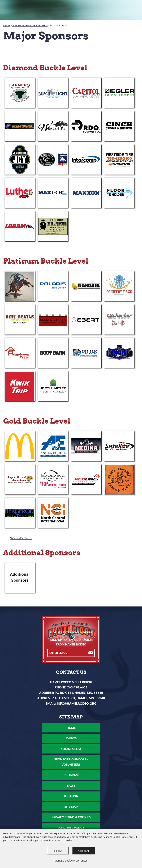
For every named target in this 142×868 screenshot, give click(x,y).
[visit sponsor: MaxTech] (53, 193)
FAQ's (71, 786)
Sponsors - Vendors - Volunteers (30, 25)
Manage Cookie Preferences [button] (71, 860)
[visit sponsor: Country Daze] (119, 286)
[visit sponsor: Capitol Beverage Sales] (86, 93)
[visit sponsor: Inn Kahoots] (20, 286)
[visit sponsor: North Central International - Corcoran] (53, 513)
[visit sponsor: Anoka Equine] (53, 446)
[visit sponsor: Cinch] (119, 126)
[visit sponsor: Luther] (20, 193)
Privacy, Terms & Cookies (71, 817)
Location (71, 796)
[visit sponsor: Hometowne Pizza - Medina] (20, 353)
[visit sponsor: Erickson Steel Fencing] (53, 226)
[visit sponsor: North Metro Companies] (53, 386)
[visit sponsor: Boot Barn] (53, 353)
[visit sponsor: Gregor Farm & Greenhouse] (20, 479)
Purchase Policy (71, 828)
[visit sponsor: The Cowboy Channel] (53, 159)
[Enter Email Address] (67, 653)
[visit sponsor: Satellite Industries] (119, 446)
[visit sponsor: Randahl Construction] (86, 286)
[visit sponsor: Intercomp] (86, 159)
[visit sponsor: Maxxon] (86, 193)
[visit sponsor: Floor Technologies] (119, 193)
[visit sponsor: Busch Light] (53, 93)
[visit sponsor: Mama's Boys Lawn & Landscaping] (53, 319)
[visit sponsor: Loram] (20, 226)
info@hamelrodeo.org (77, 703)
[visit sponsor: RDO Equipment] (86, 126)
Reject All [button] (58, 851)
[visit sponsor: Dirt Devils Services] (20, 319)
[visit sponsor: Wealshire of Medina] (53, 126)
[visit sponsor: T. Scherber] (119, 319)
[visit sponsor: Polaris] (53, 286)
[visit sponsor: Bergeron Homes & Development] (20, 513)
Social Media (71, 749)
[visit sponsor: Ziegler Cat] (119, 93)
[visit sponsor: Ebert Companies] (86, 319)
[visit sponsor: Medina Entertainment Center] (86, 446)
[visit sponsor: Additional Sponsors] (20, 578)
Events (71, 738)
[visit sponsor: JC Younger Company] (20, 159)
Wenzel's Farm (21, 538)
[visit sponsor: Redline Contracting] (86, 479)
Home (7, 25)
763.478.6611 (77, 687)
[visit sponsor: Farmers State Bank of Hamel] (20, 93)
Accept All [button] (84, 851)
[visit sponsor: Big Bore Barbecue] (119, 479)
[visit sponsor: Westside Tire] (119, 159)
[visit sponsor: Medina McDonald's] (20, 446)
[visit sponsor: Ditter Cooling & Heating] (86, 353)
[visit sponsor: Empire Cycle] (119, 353)
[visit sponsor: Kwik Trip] (20, 386)
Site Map (71, 807)
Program (71, 775)
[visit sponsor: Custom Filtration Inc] (20, 126)
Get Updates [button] (91, 653)
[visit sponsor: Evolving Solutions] (53, 479)
